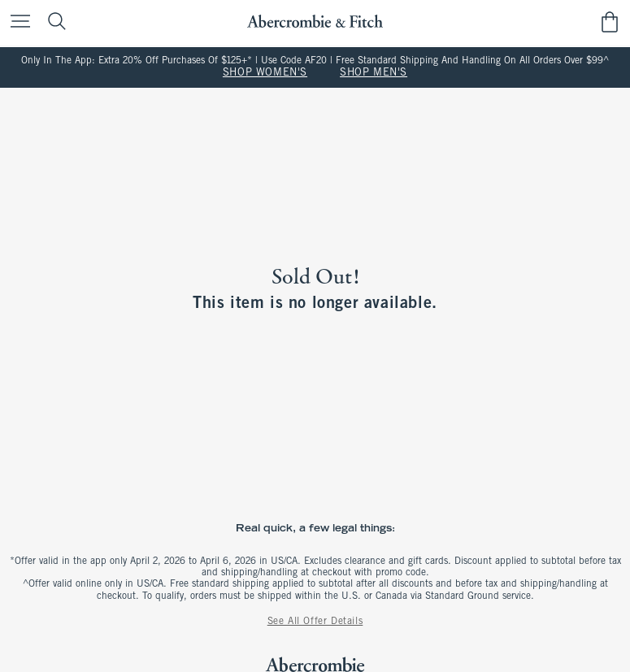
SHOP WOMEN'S (265, 73)
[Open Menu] (16, 22)
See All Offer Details (315, 622)
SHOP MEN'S (374, 73)
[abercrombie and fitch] (315, 22)
